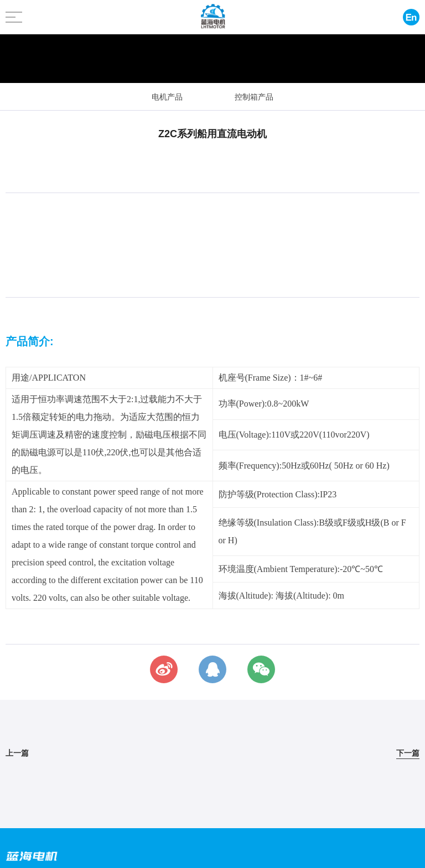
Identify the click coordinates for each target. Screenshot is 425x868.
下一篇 (408, 753)
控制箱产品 (254, 97)
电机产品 (167, 97)
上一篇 (17, 753)
